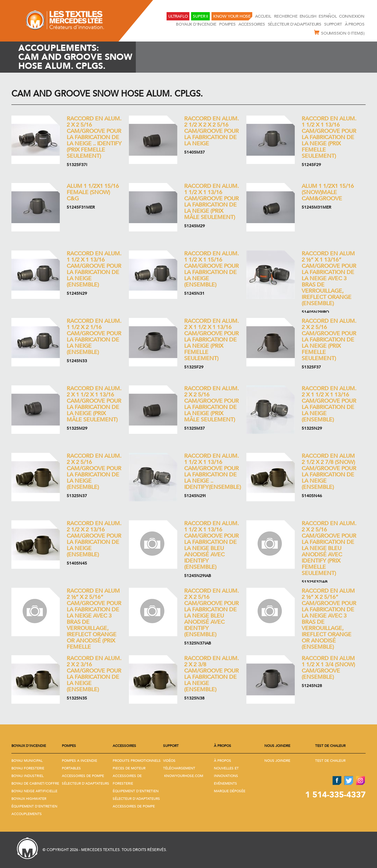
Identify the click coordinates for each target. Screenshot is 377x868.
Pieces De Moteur (129, 768)
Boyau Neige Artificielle (34, 791)
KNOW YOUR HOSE (232, 16)
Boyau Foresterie (28, 768)
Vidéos (169, 761)
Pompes (227, 24)
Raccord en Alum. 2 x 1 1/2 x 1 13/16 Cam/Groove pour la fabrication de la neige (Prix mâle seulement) (94, 404)
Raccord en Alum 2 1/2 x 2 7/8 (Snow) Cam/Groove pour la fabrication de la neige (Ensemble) (329, 472)
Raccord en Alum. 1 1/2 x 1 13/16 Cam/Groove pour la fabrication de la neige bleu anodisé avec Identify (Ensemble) (211, 545)
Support (333, 24)
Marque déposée (230, 791)
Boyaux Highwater (29, 799)
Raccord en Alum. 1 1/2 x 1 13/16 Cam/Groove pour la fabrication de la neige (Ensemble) (94, 269)
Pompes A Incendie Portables (79, 765)
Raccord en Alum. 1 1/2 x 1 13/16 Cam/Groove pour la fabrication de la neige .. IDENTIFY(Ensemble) (213, 472)
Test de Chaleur (330, 761)
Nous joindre (277, 761)
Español (328, 16)
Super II (200, 16)
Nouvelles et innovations (226, 772)
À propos (355, 24)
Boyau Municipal (27, 761)
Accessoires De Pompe (83, 776)
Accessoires (252, 24)
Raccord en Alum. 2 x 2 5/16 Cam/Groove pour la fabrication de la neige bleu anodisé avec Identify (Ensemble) (211, 613)
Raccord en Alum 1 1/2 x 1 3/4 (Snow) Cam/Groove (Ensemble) (328, 668)
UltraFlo (178, 16)
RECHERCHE (286, 16)
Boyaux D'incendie (196, 24)
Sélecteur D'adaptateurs (295, 24)
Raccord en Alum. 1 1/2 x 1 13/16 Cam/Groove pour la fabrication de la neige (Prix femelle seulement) (329, 137)
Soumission (339, 33)
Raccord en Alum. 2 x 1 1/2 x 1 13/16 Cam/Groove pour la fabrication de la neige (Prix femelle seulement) (211, 340)
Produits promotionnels (137, 761)
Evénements (225, 784)
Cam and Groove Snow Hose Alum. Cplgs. (107, 94)
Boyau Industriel (27, 776)
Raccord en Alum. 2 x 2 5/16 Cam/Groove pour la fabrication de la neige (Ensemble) (94, 472)
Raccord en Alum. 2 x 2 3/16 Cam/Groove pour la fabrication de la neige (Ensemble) (94, 674)
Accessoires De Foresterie (127, 780)
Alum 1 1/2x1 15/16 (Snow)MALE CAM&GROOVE (328, 192)
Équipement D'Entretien (34, 806)
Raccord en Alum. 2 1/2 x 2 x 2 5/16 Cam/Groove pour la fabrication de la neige (211, 131)
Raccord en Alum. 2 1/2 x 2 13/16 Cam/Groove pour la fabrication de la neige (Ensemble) (94, 539)
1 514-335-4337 (335, 795)
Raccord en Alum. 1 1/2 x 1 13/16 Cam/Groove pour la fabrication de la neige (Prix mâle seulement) (211, 202)
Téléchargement (179, 768)
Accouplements (27, 814)
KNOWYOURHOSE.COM (184, 776)
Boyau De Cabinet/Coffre (35, 784)
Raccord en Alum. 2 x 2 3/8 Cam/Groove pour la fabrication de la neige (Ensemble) (211, 674)
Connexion (352, 16)
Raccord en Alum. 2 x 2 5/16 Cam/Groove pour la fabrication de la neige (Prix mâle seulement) (211, 404)
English (308, 16)
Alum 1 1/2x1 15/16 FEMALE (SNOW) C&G (93, 192)
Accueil (263, 16)
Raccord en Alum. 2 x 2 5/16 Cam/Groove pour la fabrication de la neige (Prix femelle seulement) (329, 340)
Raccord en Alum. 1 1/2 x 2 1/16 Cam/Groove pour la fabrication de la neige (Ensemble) (94, 337)
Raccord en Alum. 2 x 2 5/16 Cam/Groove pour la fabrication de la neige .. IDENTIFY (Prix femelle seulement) (94, 137)
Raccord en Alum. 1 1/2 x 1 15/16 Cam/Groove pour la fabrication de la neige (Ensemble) (211, 269)
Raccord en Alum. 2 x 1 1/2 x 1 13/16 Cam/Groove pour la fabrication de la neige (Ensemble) (329, 404)
